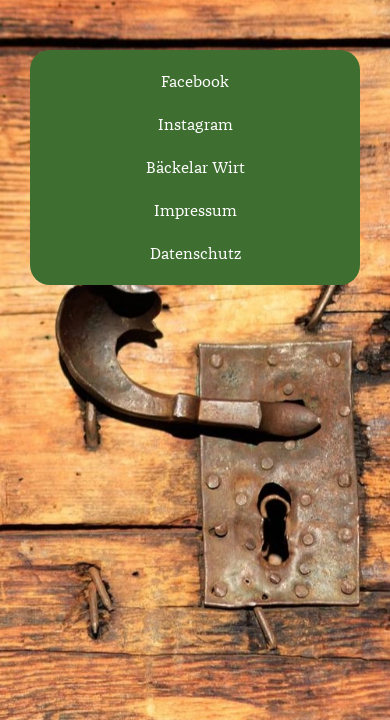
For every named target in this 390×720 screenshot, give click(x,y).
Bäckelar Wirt (195, 167)
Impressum (195, 210)
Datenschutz (195, 253)
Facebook (195, 81)
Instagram (195, 124)
